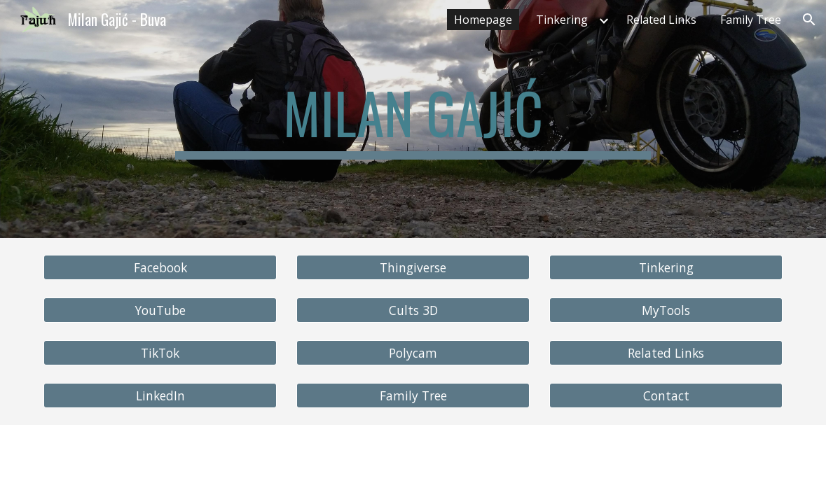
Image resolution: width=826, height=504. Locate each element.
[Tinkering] (666, 268)
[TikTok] (160, 353)
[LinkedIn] (160, 396)
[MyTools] (666, 310)
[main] (413, 119)
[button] (809, 20)
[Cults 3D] (413, 310)
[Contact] (666, 396)
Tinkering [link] (562, 20)
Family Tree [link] (751, 20)
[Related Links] (666, 353)
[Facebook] (160, 268)
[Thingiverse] (413, 268)
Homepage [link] (483, 20)
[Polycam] (413, 353)
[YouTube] (160, 310)
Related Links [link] (661, 20)
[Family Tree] (413, 396)
